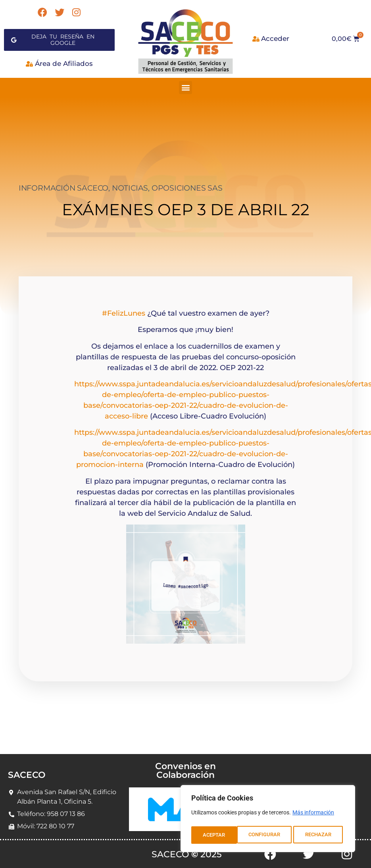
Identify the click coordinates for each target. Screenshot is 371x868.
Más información (313, 815)
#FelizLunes (124, 310)
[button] (185, 84)
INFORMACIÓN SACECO (63, 185)
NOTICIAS (130, 185)
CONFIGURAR (218, 835)
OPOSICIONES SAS (187, 185)
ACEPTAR (322, 835)
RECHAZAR (273, 835)
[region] (268, 820)
